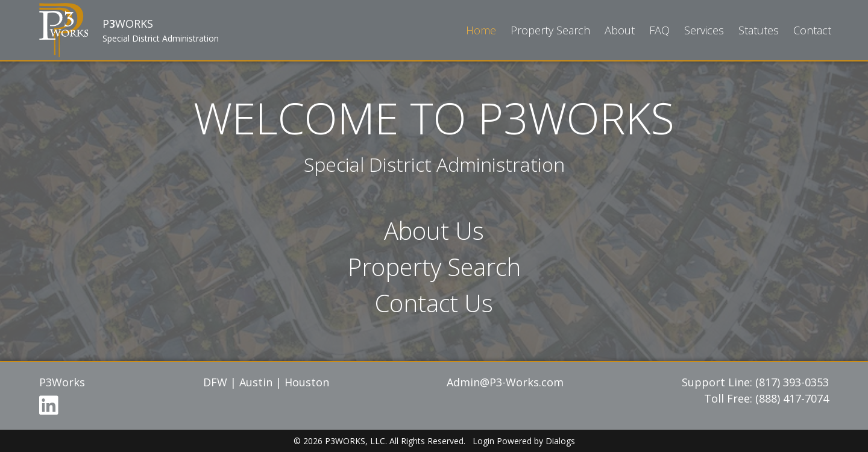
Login (483, 441)
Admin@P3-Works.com (505, 382)
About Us (434, 231)
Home (481, 30)
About (620, 30)
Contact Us (434, 303)
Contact (812, 30)
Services (704, 30)
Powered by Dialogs (536, 441)
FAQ (659, 30)
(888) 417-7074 (792, 398)
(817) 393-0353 (792, 382)
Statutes (759, 30)
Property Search (550, 30)
